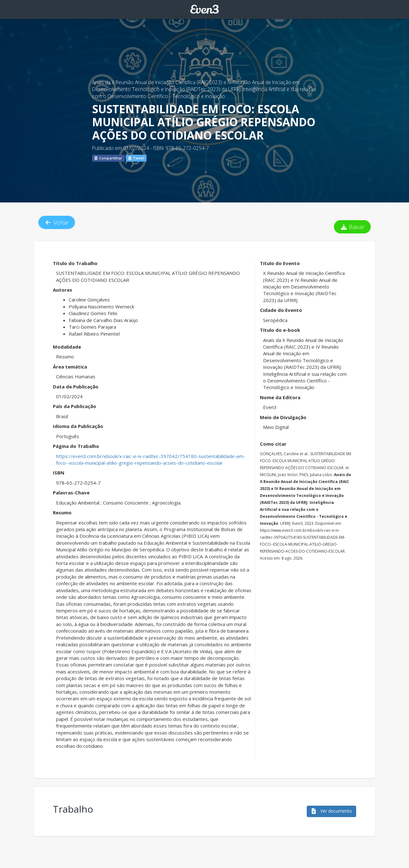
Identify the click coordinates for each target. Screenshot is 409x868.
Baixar (352, 227)
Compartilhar (108, 158)
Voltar (57, 222)
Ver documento (331, 811)
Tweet (136, 158)
